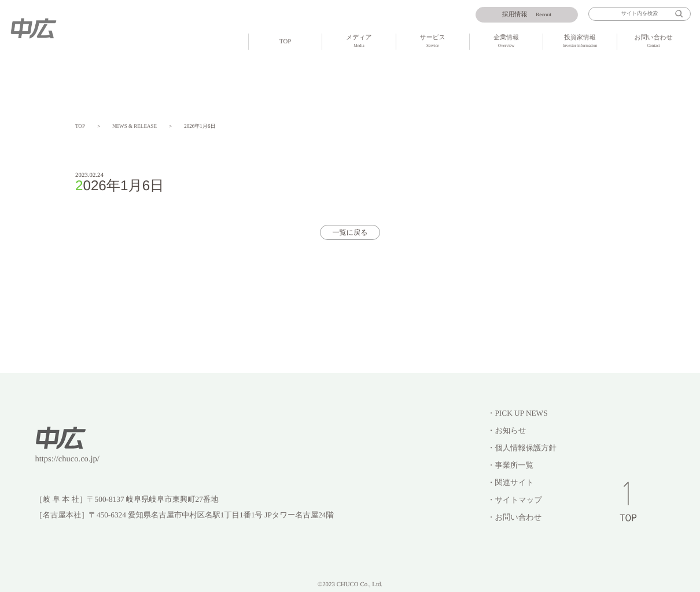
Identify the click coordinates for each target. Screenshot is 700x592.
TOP (285, 42)
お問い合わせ (654, 42)
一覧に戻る (350, 232)
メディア (359, 42)
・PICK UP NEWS (517, 413)
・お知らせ (506, 430)
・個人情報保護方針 (522, 448)
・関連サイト (511, 482)
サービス (433, 42)
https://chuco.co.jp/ (67, 459)
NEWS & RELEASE (135, 126)
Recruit (527, 14)
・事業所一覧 (510, 465)
